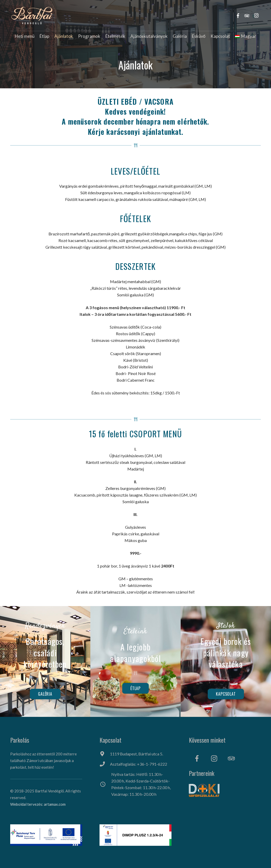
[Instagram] (214, 759)
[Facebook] (197, 759)
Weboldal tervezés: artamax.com (38, 804)
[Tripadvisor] (231, 759)
